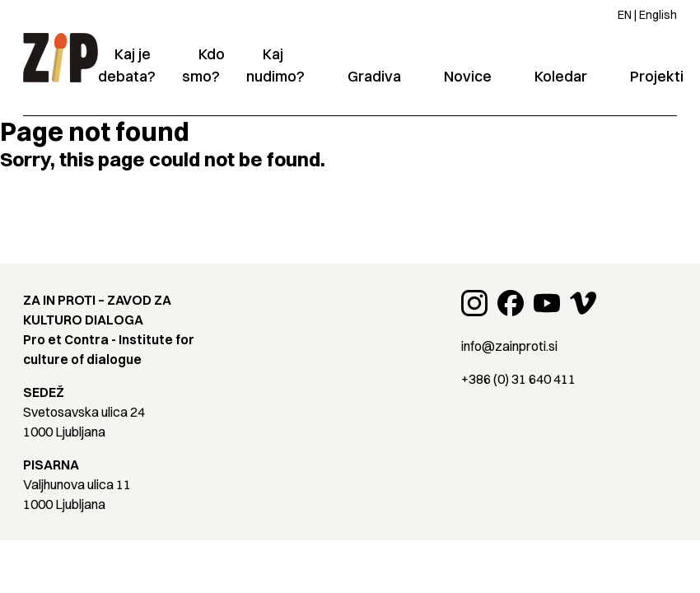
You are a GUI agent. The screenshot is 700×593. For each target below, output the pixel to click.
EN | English (647, 15)
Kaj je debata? (127, 65)
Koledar (561, 76)
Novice (468, 76)
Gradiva (374, 76)
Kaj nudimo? (275, 65)
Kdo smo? (203, 65)
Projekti (657, 76)
